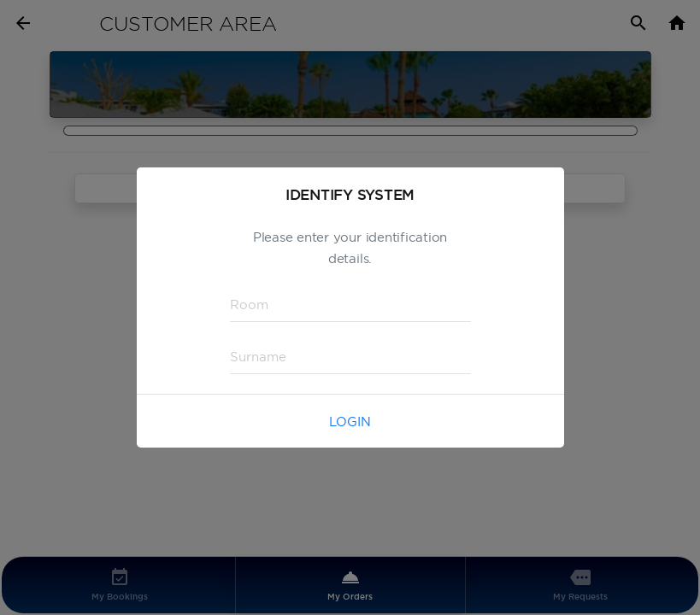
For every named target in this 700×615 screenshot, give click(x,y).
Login (350, 422)
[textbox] (350, 305)
